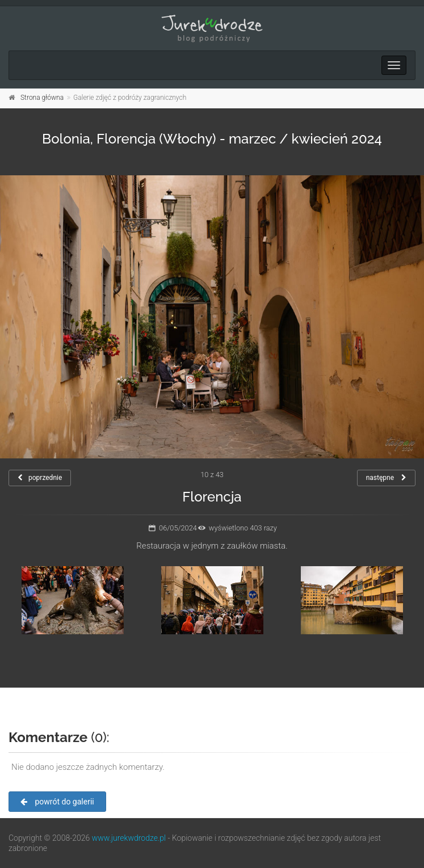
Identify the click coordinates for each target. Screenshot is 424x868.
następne (386, 478)
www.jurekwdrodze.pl (129, 838)
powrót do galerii (57, 802)
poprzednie (40, 478)
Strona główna (42, 98)
